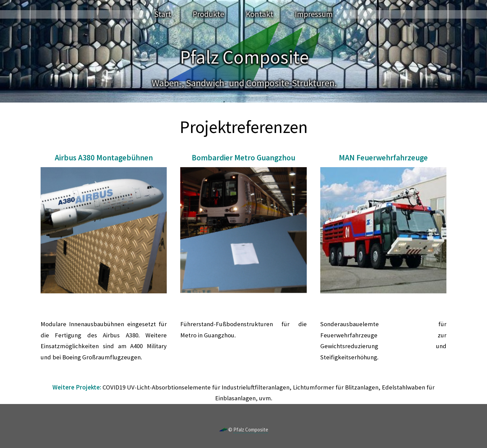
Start (163, 14)
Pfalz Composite (251, 430)
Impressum (314, 14)
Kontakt (260, 14)
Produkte (208, 14)
